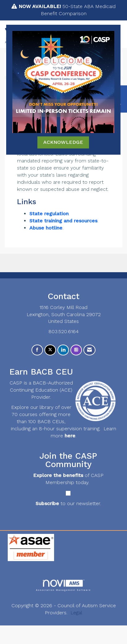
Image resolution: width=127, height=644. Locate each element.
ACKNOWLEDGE (63, 142)
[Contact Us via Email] (89, 350)
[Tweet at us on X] (50, 350)
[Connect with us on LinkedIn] (63, 350)
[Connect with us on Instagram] (76, 350)
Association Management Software (63, 585)
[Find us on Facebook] (37, 350)
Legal (76, 613)
